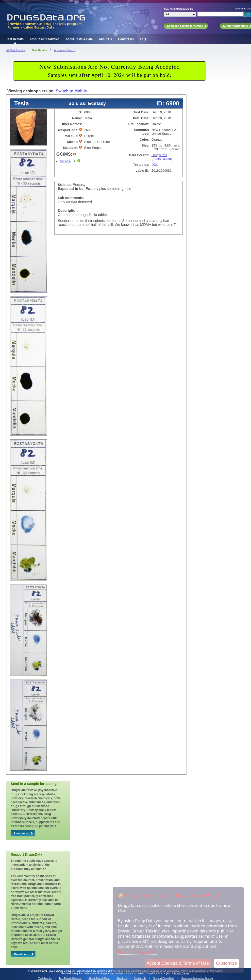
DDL (155, 165)
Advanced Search (65, 50)
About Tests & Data (79, 39)
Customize (226, 963)
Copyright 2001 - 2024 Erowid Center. (51, 971)
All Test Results (15, 50)
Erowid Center (181, 973)
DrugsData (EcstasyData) (162, 157)
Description (68, 211)
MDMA (65, 161)
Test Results (15, 39)
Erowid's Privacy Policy (137, 951)
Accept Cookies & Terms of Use (178, 963)
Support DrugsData (164, 978)
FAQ (143, 39)
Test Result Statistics (45, 39)
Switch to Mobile (71, 91)
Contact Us (126, 39)
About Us (105, 39)
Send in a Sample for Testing (197, 978)
